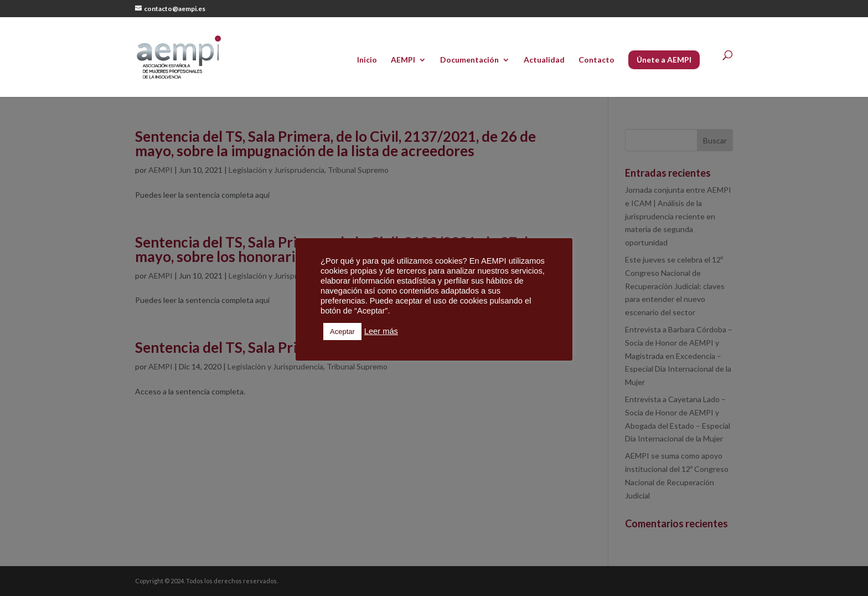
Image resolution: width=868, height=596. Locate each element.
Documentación (469, 60)
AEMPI (403, 60)
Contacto (596, 60)
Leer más (381, 331)
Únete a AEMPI (664, 60)
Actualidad (544, 60)
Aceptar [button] (342, 332)
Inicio (367, 60)
